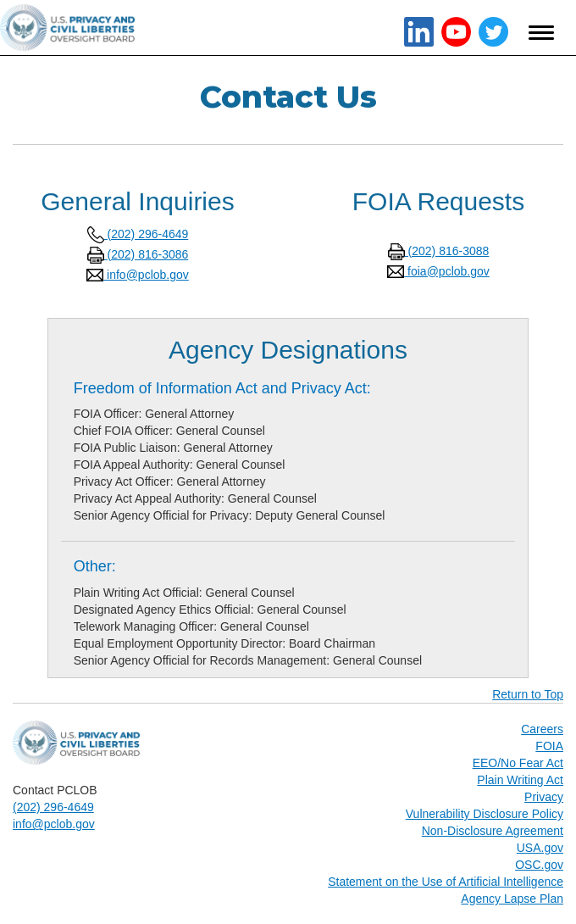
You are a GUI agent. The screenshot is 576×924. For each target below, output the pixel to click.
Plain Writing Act (520, 780)
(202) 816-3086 (138, 254)
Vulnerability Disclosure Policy (485, 814)
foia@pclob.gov (438, 271)
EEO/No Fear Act (518, 763)
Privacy (544, 797)
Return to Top (528, 694)
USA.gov (540, 848)
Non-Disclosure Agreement (493, 831)
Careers (542, 729)
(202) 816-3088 (439, 251)
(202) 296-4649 (138, 234)
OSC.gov (539, 865)
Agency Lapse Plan (512, 899)
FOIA (549, 746)
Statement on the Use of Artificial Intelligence (446, 882)
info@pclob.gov (138, 275)
